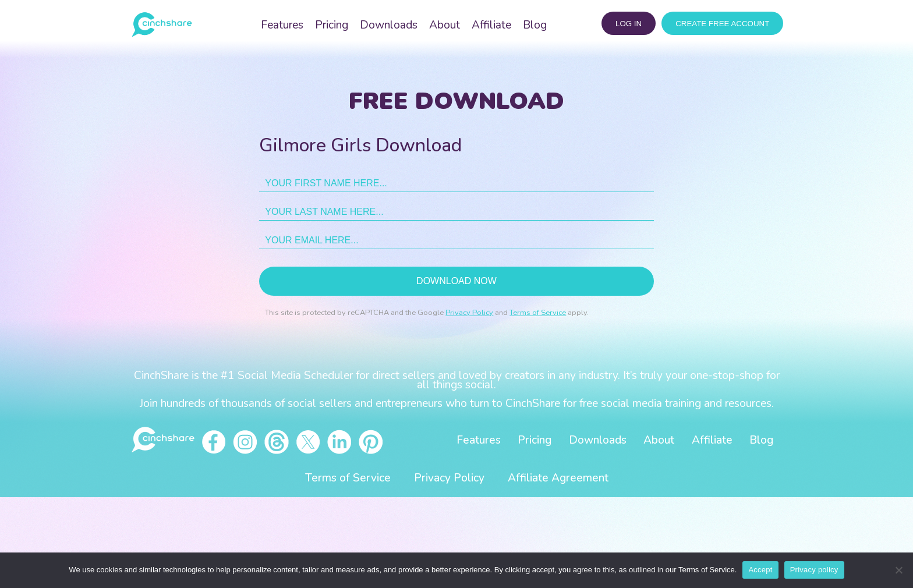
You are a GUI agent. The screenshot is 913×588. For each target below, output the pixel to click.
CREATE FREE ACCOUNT (722, 24)
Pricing (332, 25)
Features (282, 25)
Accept (760, 570)
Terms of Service (538, 313)
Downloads (389, 25)
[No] (898, 570)
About (445, 25)
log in (629, 24)
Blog (535, 25)
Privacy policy (814, 570)
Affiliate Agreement (558, 478)
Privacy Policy (469, 313)
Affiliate (491, 25)
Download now (456, 281)
